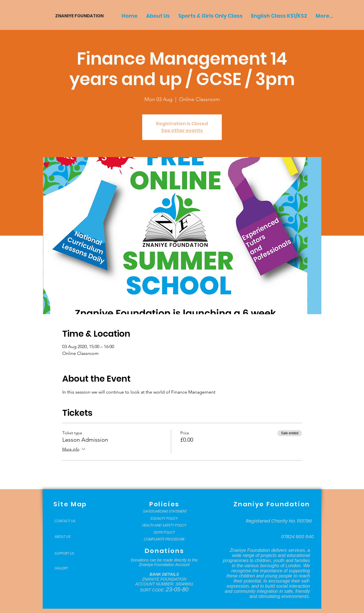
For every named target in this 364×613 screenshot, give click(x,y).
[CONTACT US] (69, 521)
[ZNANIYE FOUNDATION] (77, 16)
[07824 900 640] (298, 537)
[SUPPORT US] (69, 554)
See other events (182, 130)
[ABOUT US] (69, 537)
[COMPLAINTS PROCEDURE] (164, 539)
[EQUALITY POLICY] (164, 519)
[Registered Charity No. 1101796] (279, 521)
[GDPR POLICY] (164, 532)
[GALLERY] (69, 568)
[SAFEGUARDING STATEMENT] (165, 511)
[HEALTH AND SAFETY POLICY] (164, 525)
